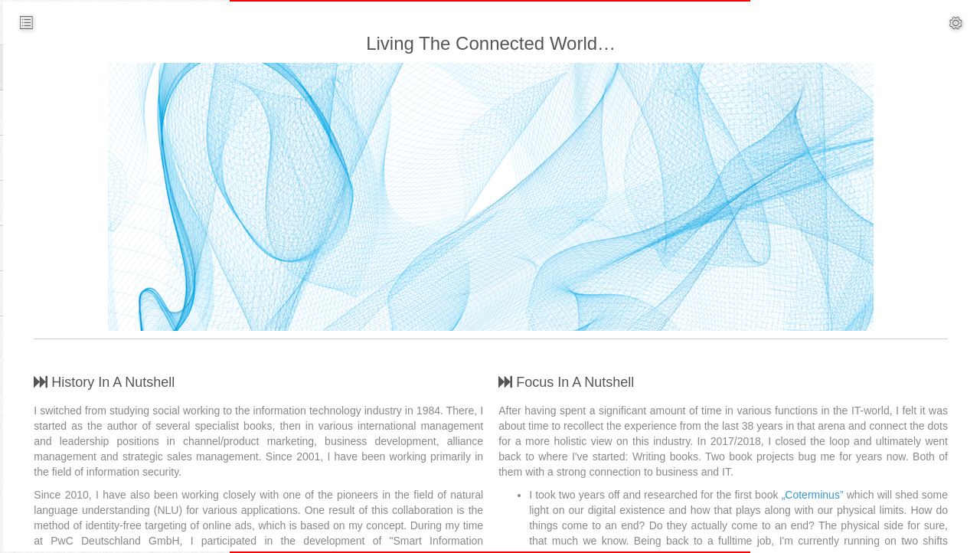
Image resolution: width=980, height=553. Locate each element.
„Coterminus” (840, 495)
